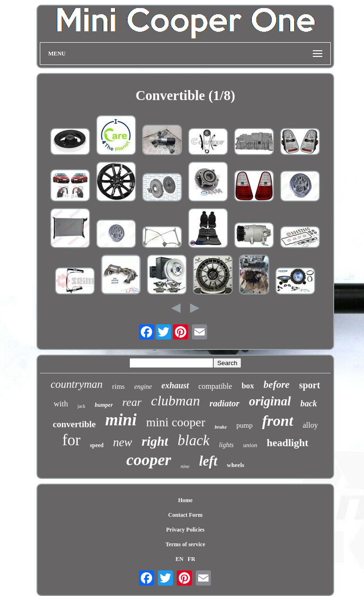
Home (186, 500)
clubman (176, 400)
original (270, 401)
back (309, 403)
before (277, 385)
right (155, 441)
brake (221, 427)
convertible (74, 424)
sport (309, 385)
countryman (77, 384)
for (71, 440)
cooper (149, 460)
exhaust (175, 385)
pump (245, 425)
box (248, 386)
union (250, 445)
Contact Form (185, 515)
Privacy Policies (185, 530)
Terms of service (185, 544)
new (122, 442)
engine (143, 387)
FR (191, 559)
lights (226, 445)
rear (132, 402)
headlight (288, 443)
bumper (104, 405)
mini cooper (176, 422)
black (194, 440)
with (61, 404)
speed (97, 445)
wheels (236, 465)
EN (179, 559)
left (208, 461)
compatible (215, 386)
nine (185, 466)
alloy (310, 425)
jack (81, 406)
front (278, 421)
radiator (224, 403)
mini (121, 420)
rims (119, 386)
